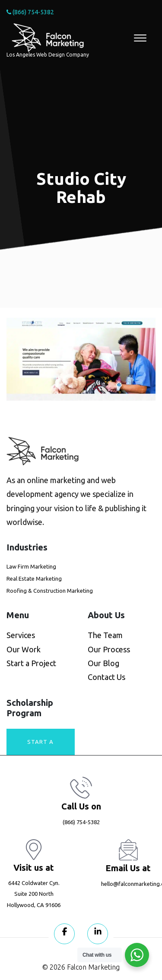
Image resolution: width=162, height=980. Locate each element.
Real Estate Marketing (34, 579)
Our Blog (103, 663)
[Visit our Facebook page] (64, 934)
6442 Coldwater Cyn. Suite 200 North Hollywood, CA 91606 (34, 894)
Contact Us (106, 677)
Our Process (109, 649)
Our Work (24, 649)
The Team (105, 635)
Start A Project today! (40, 747)
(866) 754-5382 (30, 12)
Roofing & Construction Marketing (50, 591)
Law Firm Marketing (31, 566)
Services (21, 635)
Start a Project (31, 663)
